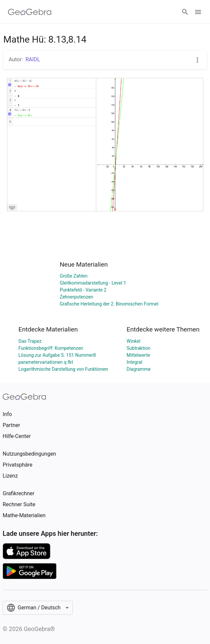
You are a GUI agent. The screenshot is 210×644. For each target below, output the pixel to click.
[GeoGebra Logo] (30, 12)
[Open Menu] (198, 12)
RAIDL (33, 59)
